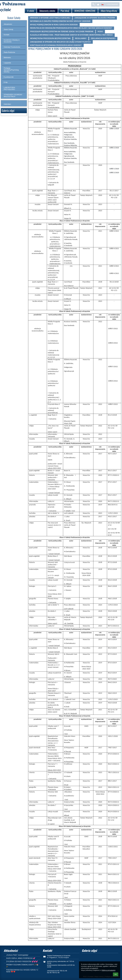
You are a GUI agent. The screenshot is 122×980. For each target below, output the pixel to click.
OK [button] (116, 974)
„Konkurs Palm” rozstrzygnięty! (17, 955)
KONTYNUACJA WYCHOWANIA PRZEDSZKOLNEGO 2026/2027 (56, 45)
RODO (100, 31)
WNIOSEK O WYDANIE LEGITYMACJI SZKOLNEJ (50, 18)
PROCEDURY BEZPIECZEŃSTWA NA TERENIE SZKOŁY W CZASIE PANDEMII (62, 31)
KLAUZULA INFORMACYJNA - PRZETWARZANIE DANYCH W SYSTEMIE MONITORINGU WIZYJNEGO (71, 35)
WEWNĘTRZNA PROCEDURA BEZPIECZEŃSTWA (50, 38)
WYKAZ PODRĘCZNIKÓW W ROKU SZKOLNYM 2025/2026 (54, 25)
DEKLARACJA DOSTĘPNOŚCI (103, 38)
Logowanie (112, 4)
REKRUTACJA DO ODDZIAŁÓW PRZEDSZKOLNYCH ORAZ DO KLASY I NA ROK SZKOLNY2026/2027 (71, 28)
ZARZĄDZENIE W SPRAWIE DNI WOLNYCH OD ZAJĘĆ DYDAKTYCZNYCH (60, 42)
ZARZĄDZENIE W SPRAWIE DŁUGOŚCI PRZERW (95, 18)
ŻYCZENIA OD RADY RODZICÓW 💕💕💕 (22, 961)
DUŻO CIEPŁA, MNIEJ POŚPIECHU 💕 (21, 958)
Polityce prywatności (108, 970)
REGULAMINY (81, 38)
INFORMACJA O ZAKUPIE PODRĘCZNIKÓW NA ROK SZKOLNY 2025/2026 (60, 21)
